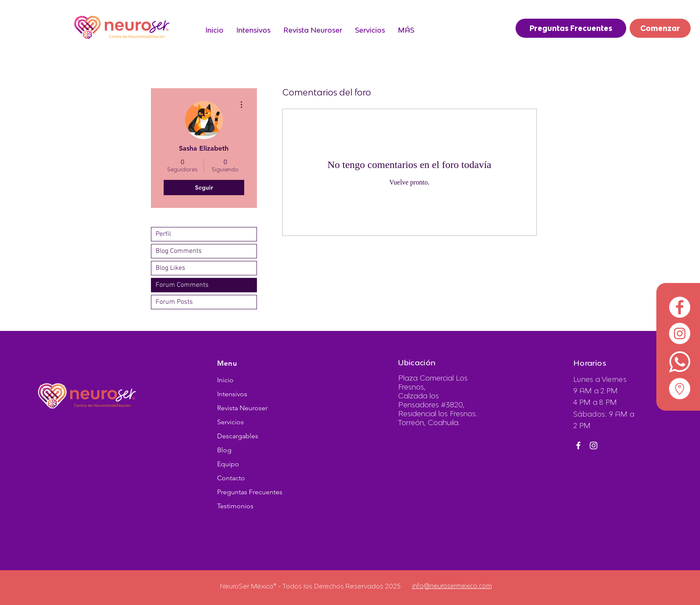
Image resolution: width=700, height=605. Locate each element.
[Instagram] (594, 445)
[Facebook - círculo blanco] (680, 307)
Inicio (225, 380)
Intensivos (232, 394)
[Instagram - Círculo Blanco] (680, 333)
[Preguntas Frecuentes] (571, 28)
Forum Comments (182, 285)
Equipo (228, 464)
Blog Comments (179, 251)
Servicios (230, 422)
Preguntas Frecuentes (250, 492)
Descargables (238, 436)
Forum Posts (174, 302)
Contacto (231, 478)
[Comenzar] (660, 28)
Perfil (163, 234)
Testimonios (235, 506)
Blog (224, 450)
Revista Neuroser (242, 408)
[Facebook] (578, 445)
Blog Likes (170, 268)
